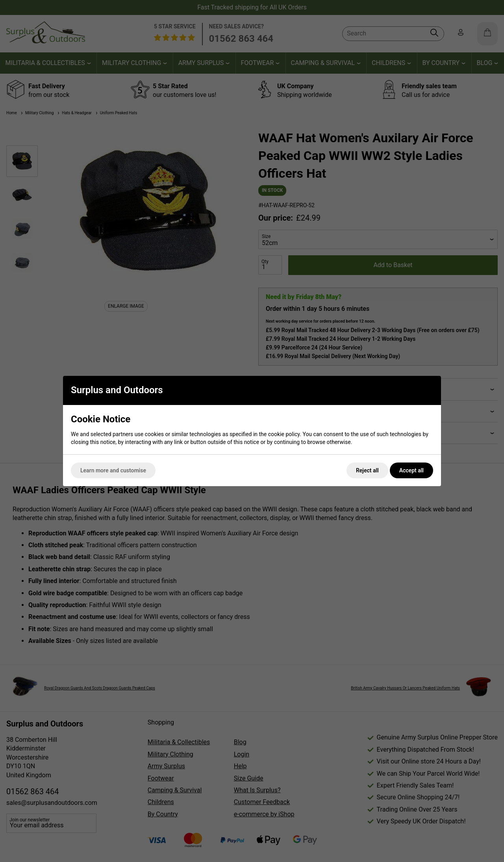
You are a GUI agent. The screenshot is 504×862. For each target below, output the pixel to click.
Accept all (411, 470)
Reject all (367, 470)
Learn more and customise (113, 470)
